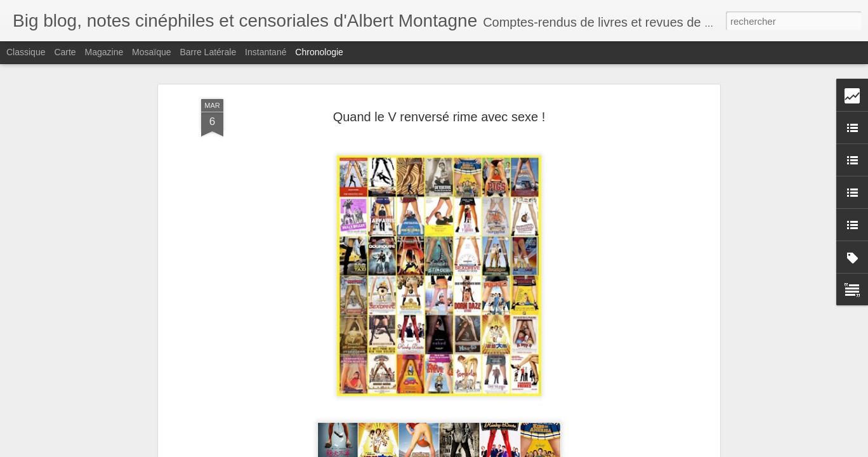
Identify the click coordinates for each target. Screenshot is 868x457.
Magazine (104, 52)
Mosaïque (151, 52)
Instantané (266, 52)
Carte (65, 52)
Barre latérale (208, 52)
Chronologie (319, 52)
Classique (26, 52)
